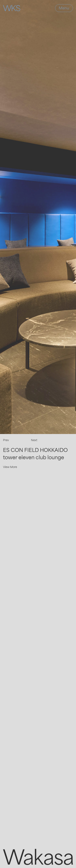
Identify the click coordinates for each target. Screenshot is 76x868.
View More (10, 467)
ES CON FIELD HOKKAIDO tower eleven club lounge (35, 454)
